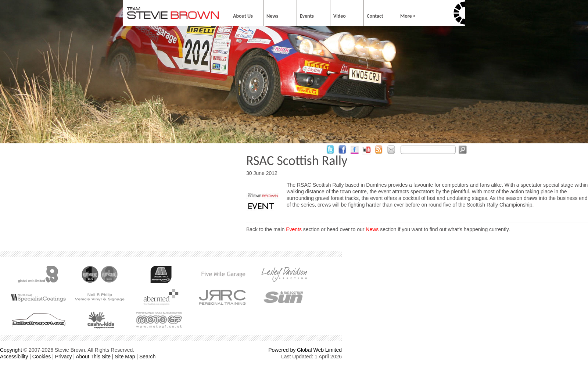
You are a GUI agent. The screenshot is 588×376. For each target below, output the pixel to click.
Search (147, 357)
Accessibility (14, 357)
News (372, 229)
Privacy (64, 357)
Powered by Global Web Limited (305, 350)
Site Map (125, 357)
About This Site (93, 357)
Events (294, 229)
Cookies (42, 357)
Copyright (11, 350)
